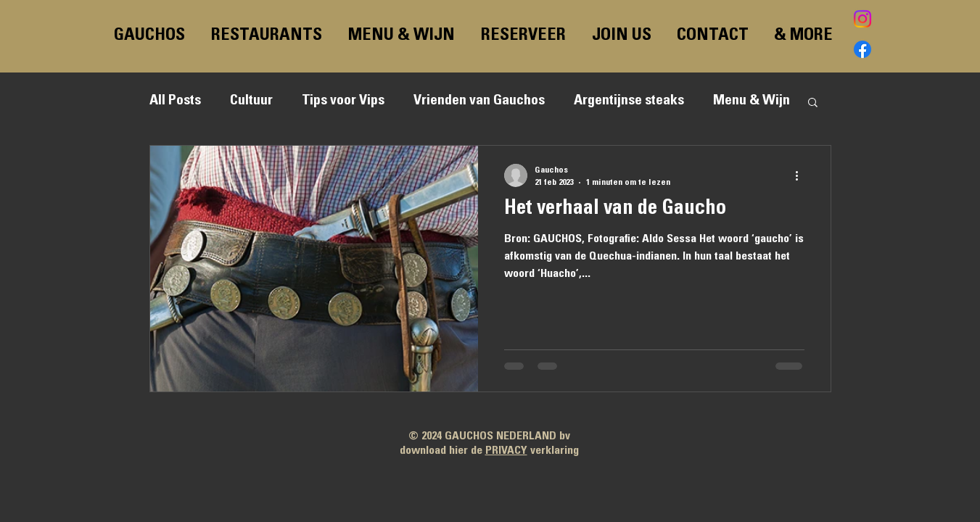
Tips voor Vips (343, 101)
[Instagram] (862, 19)
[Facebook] (862, 49)
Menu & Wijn (752, 101)
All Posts (175, 101)
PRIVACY (506, 451)
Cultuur (251, 101)
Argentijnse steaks (629, 101)
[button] (813, 103)
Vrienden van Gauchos (479, 101)
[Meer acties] (802, 175)
